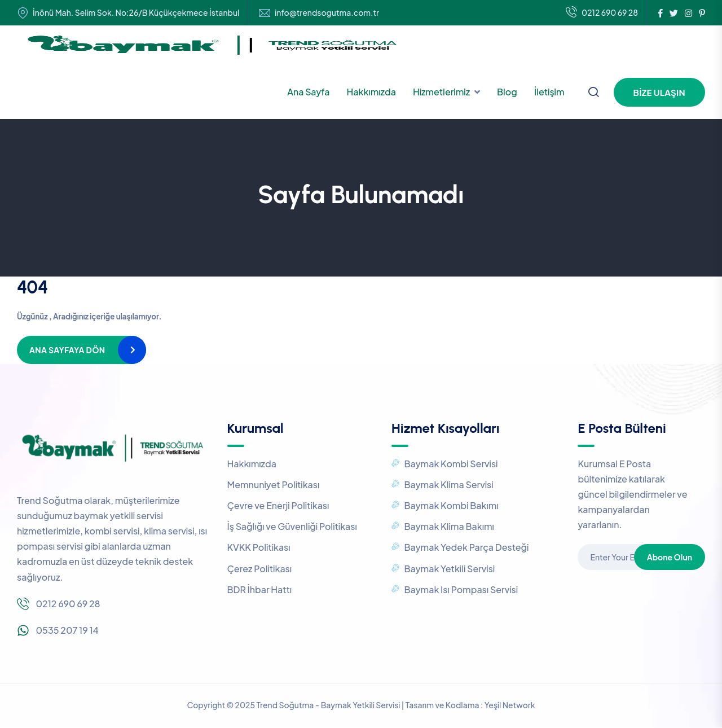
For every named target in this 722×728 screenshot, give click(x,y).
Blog (507, 92)
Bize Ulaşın (659, 92)
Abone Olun (670, 557)
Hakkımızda (371, 92)
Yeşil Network (510, 705)
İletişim (549, 92)
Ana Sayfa (308, 92)
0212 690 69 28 (602, 13)
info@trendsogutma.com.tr (327, 13)
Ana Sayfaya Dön (67, 350)
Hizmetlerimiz (441, 92)
